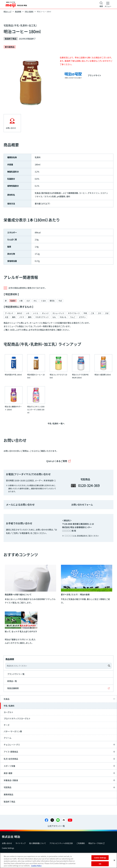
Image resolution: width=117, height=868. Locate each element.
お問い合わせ (7, 843)
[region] (58, 860)
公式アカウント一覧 (56, 826)
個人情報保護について (38, 843)
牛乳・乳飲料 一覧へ (56, 423)
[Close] (114, 860)
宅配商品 (8, 787)
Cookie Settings (8, 848)
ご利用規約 (81, 843)
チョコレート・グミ (12, 745)
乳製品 (7, 699)
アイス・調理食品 (11, 752)
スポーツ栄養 (9, 766)
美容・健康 (8, 773)
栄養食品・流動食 (11, 780)
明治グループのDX (96, 843)
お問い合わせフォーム (82, 505)
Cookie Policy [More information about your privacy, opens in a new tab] (36, 866)
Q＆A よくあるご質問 (59, 461)
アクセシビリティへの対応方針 (61, 843)
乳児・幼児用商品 (11, 759)
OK (100, 864)
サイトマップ (21, 843)
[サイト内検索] (101, 4)
